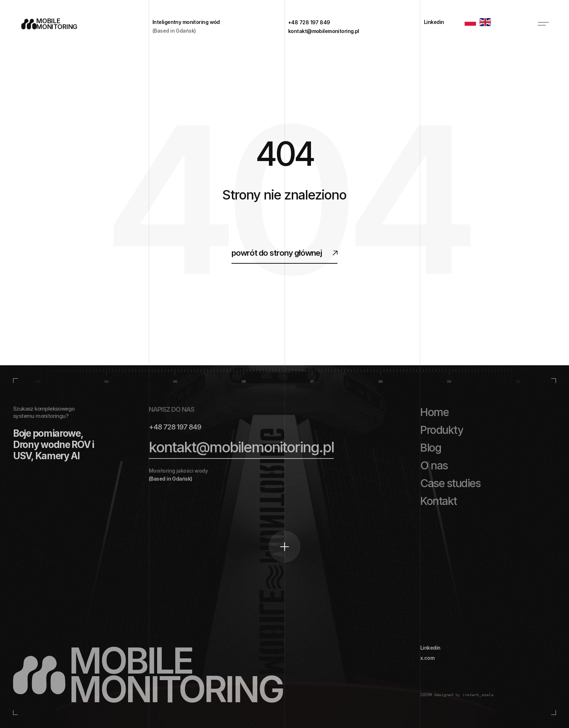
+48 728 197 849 (175, 427)
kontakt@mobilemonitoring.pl (241, 447)
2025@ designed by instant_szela (457, 695)
